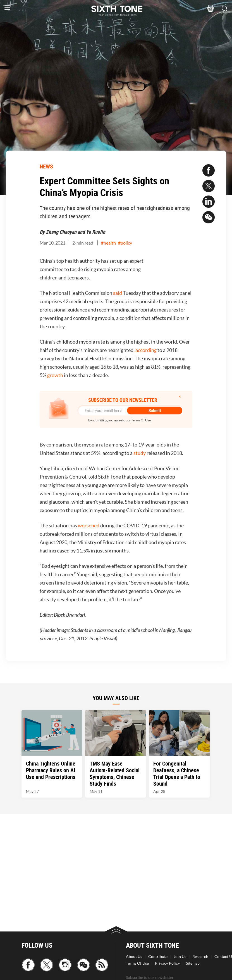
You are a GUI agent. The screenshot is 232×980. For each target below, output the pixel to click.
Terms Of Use (137, 963)
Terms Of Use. (141, 420)
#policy (125, 243)
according (146, 350)
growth (55, 375)
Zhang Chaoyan (61, 232)
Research (200, 957)
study (140, 453)
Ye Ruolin (96, 232)
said (118, 293)
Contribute (158, 957)
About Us (134, 957)
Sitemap (193, 963)
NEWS (46, 166)
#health (108, 243)
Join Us (180, 957)
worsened (89, 526)
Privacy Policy (167, 963)
